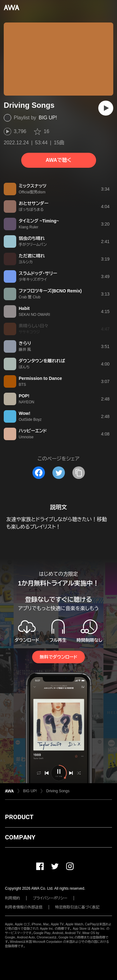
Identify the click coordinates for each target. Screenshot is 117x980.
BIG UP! (48, 118)
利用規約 (12, 898)
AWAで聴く (58, 160)
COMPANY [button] (20, 837)
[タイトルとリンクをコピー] (79, 473)
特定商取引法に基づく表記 (77, 907)
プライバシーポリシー (50, 898)
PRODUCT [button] (19, 817)
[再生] (106, 108)
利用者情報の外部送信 (24, 907)
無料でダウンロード (58, 657)
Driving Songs (58, 791)
